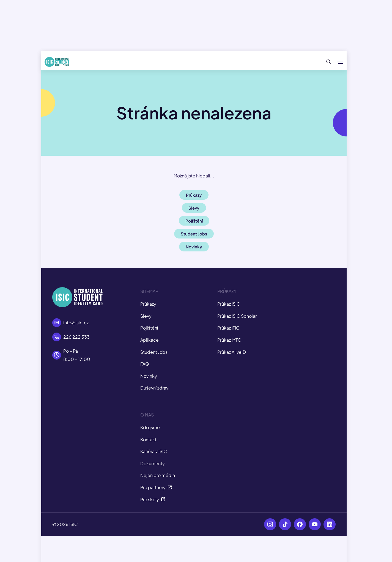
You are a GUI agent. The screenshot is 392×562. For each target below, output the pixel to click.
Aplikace (150, 340)
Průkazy (148, 304)
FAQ (145, 364)
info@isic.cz (76, 323)
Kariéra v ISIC (154, 451)
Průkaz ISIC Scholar (237, 316)
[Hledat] (329, 62)
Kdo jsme (150, 427)
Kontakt (148, 439)
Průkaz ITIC (228, 328)
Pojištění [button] (194, 221)
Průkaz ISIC (229, 304)
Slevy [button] (194, 208)
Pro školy (153, 499)
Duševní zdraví (155, 388)
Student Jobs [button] (194, 234)
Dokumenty (153, 463)
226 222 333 (76, 337)
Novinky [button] (194, 247)
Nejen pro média (158, 475)
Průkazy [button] (194, 195)
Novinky (149, 376)
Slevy (146, 316)
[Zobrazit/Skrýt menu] (340, 62)
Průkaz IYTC (229, 340)
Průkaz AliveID (232, 352)
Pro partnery (156, 487)
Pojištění (149, 328)
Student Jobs (154, 352)
